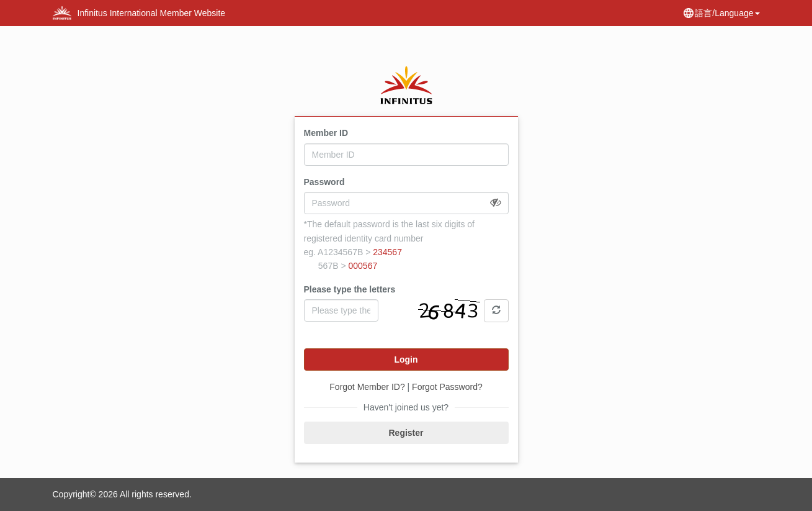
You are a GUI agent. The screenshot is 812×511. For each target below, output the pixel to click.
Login (406, 360)
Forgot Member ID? (367, 387)
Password (324, 182)
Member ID (326, 133)
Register (406, 433)
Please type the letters (350, 289)
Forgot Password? (447, 387)
